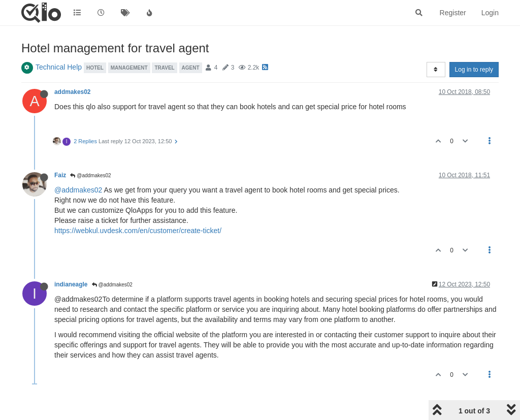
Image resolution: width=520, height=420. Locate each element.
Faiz (60, 175)
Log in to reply (474, 70)
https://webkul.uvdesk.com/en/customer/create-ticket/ (138, 231)
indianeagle (71, 284)
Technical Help (59, 67)
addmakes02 (72, 92)
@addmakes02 (90, 175)
